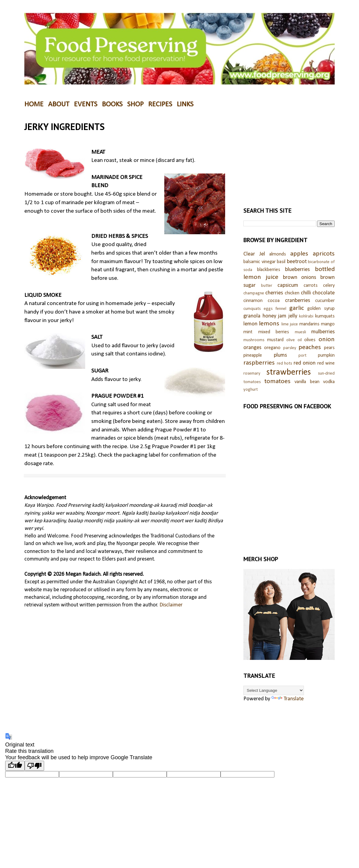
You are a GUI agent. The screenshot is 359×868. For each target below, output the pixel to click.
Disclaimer (171, 605)
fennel (281, 309)
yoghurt (251, 390)
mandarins (309, 324)
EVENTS (86, 105)
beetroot (297, 262)
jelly (293, 316)
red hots (285, 364)
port (302, 356)
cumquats (252, 309)
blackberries (269, 270)
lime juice (290, 324)
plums (280, 355)
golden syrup (321, 309)
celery (329, 286)
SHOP (135, 105)
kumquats (325, 316)
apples (299, 254)
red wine (326, 363)
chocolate (324, 293)
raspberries (259, 363)
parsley (290, 348)
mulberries (323, 332)
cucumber (325, 301)
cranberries (298, 301)
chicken (292, 293)
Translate (288, 699)
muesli (300, 332)
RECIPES (160, 105)
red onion (305, 363)
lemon (250, 324)
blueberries (297, 270)
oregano (272, 348)
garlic (297, 308)
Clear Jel (254, 254)
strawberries (289, 372)
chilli (306, 293)
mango (328, 324)
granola (252, 316)
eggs (268, 309)
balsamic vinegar (260, 262)
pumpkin (326, 355)
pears (329, 348)
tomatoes (277, 381)
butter (267, 286)
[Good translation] (15, 766)
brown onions (300, 278)
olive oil (294, 340)
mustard (275, 340)
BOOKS (112, 105)
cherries (274, 293)
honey (269, 316)
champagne (254, 293)
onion (327, 340)
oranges (252, 348)
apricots (324, 254)
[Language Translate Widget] (274, 690)
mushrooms (254, 340)
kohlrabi (306, 316)
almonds (278, 254)
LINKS (185, 105)
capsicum (288, 285)
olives (310, 340)
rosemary (252, 374)
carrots (311, 286)
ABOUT (59, 105)
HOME (34, 105)
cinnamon (253, 301)
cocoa (274, 301)
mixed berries (274, 332)
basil (281, 262)
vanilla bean (307, 382)
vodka (329, 382)
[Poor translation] (34, 766)
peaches (310, 347)
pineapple (253, 355)
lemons (269, 324)
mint (248, 332)
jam (282, 316)
